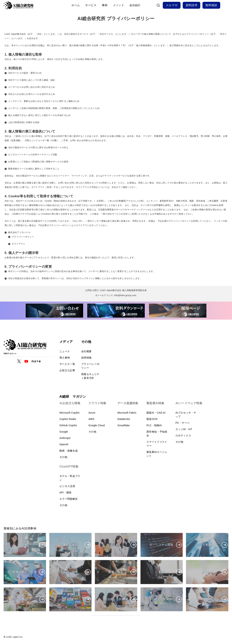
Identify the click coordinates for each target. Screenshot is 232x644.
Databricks (124, 419)
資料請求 (192, 5)
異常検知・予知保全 (157, 434)
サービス (91, 5)
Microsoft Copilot (69, 413)
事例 (105, 5)
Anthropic (65, 438)
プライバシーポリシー (23, 237)
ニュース (65, 351)
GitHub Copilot (68, 425)
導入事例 (65, 358)
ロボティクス (183, 435)
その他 (63, 457)
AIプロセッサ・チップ (186, 415)
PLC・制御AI (154, 425)
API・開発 (66, 493)
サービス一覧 (67, 364)
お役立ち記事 (67, 370)
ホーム (76, 5)
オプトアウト (18, 244)
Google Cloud (97, 425)
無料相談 (211, 5)
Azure (92, 413)
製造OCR (152, 419)
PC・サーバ (183, 423)
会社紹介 (135, 5)
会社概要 (86, 351)
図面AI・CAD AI (156, 413)
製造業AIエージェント (157, 454)
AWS (91, 419)
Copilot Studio (68, 419)
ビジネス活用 (67, 486)
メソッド (119, 5)
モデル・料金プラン (70, 478)
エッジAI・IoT (184, 429)
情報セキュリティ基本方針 (90, 376)
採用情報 (86, 358)
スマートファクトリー (157, 444)
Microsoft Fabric (127, 413)
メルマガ (172, 5)
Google (64, 432)
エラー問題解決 (69, 499)
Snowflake (124, 425)
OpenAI (64, 444)
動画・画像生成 (69, 451)
